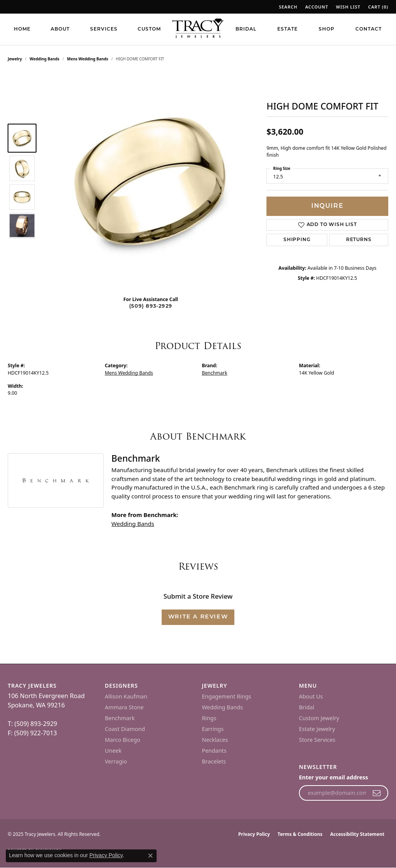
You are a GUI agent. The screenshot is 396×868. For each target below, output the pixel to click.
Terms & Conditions (300, 834)
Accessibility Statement (357, 834)
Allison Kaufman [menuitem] (126, 696)
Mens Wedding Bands (88, 59)
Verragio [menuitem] (116, 761)
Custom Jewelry (319, 718)
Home (22, 29)
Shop (327, 29)
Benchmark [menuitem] (120, 718)
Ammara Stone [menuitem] (124, 707)
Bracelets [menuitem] (214, 761)
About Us (311, 696)
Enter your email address (334, 777)
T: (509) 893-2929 (32, 724)
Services (104, 29)
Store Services (317, 740)
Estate (288, 29)
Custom (149, 29)
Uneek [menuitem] (113, 751)
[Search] (288, 7)
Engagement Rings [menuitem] (227, 696)
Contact (369, 29)
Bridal (246, 29)
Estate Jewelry (317, 729)
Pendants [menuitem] (214, 751)
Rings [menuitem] (209, 718)
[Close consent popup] (150, 856)
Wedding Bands (45, 59)
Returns (359, 240)
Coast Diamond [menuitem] (125, 729)
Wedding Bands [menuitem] (222, 707)
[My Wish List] (348, 7)
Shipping (297, 240)
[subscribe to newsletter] (377, 793)
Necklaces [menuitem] (215, 740)
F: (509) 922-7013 (32, 733)
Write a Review (198, 617)
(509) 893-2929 (151, 306)
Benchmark (215, 373)
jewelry (15, 59)
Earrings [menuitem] (213, 729)
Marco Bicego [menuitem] (123, 740)
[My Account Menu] (317, 7)
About (60, 29)
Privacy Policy (254, 834)
